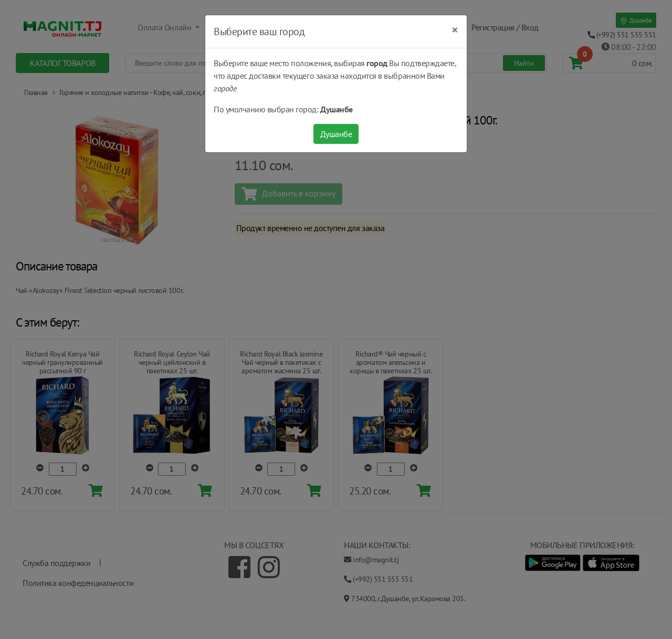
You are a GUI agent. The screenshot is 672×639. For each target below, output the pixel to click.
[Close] (455, 30)
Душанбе (336, 134)
